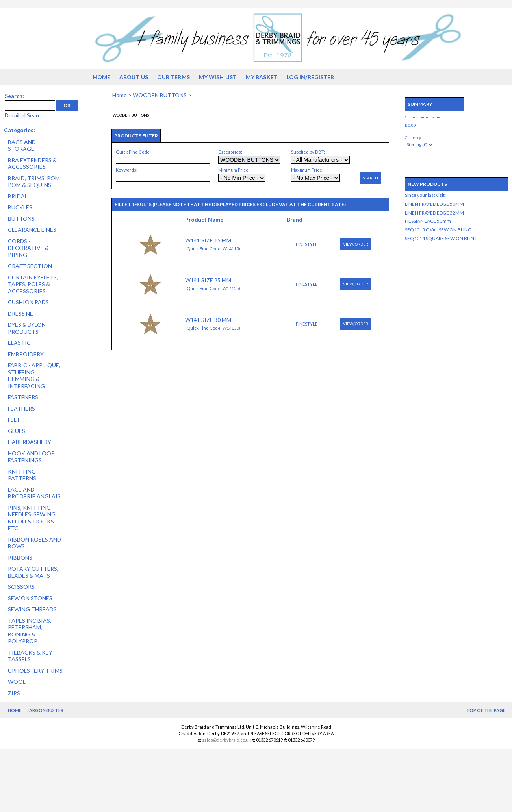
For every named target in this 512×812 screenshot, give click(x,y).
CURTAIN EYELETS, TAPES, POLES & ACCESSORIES (33, 284)
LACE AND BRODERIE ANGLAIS (34, 493)
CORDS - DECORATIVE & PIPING (28, 248)
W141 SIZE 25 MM (208, 280)
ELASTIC (19, 343)
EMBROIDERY (26, 354)
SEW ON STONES (30, 598)
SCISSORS (21, 587)
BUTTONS (21, 219)
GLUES (17, 431)
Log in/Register (311, 77)
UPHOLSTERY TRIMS (35, 671)
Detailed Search (24, 115)
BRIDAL (18, 196)
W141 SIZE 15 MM (208, 240)
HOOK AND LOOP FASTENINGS (31, 457)
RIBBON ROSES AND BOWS (34, 543)
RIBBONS (20, 558)
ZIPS (14, 693)
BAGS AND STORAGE (22, 145)
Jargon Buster (45, 710)
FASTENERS (23, 397)
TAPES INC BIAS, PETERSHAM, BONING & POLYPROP (30, 631)
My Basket (262, 77)
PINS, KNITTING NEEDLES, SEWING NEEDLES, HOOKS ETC (32, 518)
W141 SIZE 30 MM (208, 320)
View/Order (356, 244)
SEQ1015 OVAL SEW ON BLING (438, 230)
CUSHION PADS (28, 302)
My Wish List (218, 77)
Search (370, 178)
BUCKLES (20, 207)
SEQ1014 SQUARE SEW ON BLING (441, 238)
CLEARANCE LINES (32, 230)
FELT (14, 419)
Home (102, 77)
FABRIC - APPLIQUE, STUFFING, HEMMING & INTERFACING (34, 375)
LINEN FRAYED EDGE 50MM (434, 204)
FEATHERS (21, 408)
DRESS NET (22, 314)
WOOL (17, 682)
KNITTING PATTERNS (22, 475)
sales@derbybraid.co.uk (226, 740)
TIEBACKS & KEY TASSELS (30, 656)
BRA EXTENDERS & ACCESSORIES (32, 164)
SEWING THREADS (32, 609)
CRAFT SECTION (30, 266)
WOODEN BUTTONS (160, 95)
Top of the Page (486, 710)
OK (67, 105)
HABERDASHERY (30, 442)
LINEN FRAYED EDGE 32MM (434, 213)
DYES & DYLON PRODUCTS (27, 328)
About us (134, 77)
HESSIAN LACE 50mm (428, 221)
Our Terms (173, 77)
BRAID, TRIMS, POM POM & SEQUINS (34, 182)
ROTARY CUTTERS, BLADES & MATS (33, 572)
